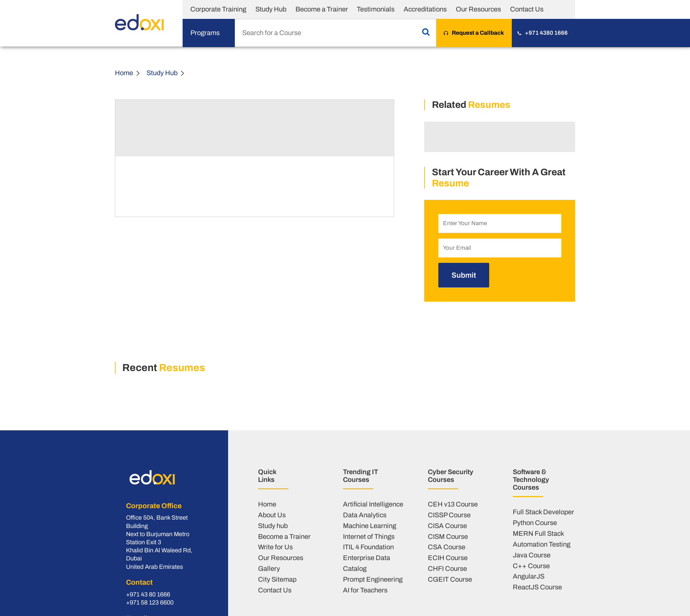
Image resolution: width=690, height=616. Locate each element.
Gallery (269, 568)
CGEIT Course (450, 579)
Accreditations (425, 9)
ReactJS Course (537, 587)
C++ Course (531, 566)
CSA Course (447, 547)
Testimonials (376, 9)
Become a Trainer (322, 9)
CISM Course (448, 536)
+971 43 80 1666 (148, 594)
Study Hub (271, 9)
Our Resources (478, 9)
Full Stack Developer (543, 512)
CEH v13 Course (453, 504)
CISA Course (447, 526)
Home (124, 73)
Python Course (535, 523)
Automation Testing (542, 544)
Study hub (273, 526)
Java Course (532, 555)
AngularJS (529, 576)
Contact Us (527, 9)
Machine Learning (370, 526)
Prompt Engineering (373, 579)
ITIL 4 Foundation (368, 547)
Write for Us (275, 547)
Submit (464, 275)
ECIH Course (448, 558)
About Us (272, 515)
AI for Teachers (365, 590)
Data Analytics (365, 515)
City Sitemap (277, 579)
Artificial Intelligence (373, 504)
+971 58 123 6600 (150, 603)
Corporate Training (218, 9)
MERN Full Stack (538, 533)
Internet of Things (369, 536)
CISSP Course (449, 515)
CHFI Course (447, 568)
